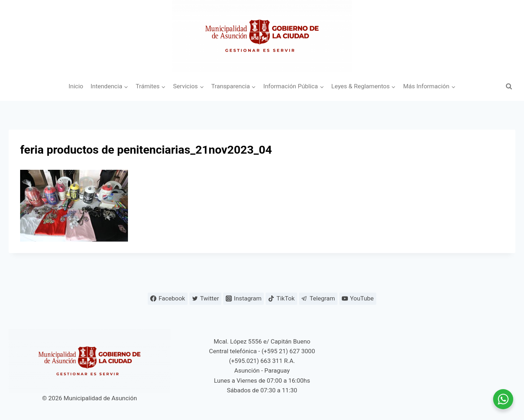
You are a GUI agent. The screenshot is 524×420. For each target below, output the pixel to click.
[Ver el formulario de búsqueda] (509, 87)
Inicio (76, 86)
